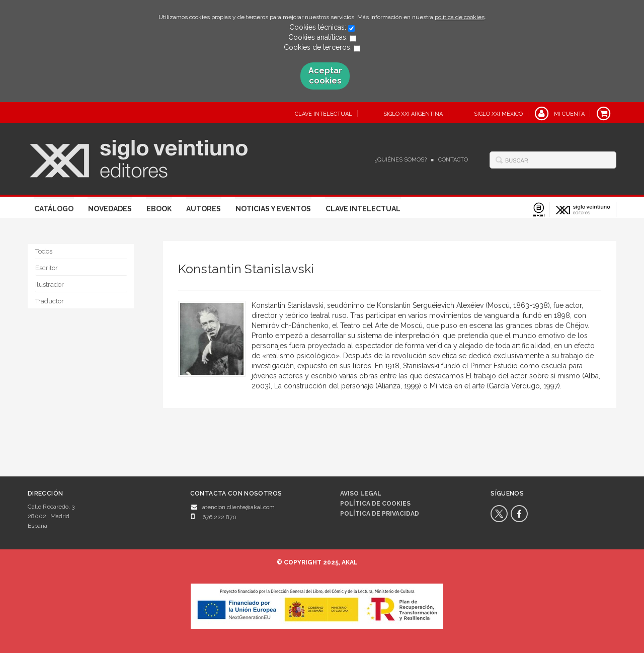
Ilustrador (50, 284)
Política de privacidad (380, 514)
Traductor (50, 301)
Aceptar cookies (325, 76)
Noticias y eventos (273, 209)
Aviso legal (361, 494)
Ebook (159, 209)
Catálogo (54, 209)
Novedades (110, 209)
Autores (204, 209)
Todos (44, 251)
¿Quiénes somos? (401, 160)
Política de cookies (375, 504)
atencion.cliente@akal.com (238, 507)
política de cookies (460, 17)
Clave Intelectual (363, 209)
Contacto (453, 160)
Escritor (47, 268)
